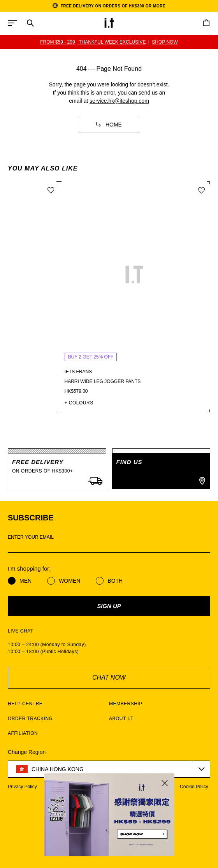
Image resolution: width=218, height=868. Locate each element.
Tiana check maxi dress (44, 381)
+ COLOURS (179, 403)
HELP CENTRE (25, 704)
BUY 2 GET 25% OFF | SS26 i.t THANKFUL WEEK (93, 42)
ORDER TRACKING (30, 719)
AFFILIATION (23, 733)
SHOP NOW (165, 42)
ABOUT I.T (121, 719)
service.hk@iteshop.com (119, 101)
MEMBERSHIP (126, 704)
